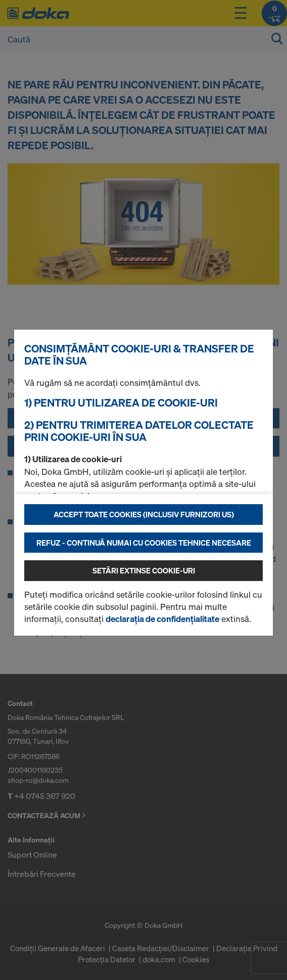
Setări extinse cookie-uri (144, 570)
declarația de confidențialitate (162, 619)
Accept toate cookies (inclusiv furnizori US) (144, 514)
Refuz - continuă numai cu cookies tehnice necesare (144, 543)
